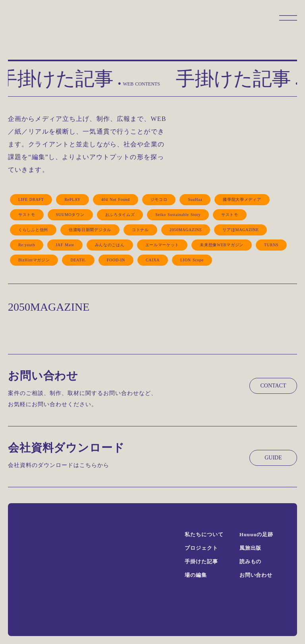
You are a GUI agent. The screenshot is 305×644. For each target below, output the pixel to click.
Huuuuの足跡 (256, 534)
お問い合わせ (256, 575)
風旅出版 (251, 548)
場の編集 (196, 575)
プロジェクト (201, 548)
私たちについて (204, 534)
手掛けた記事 (201, 561)
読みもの (251, 561)
